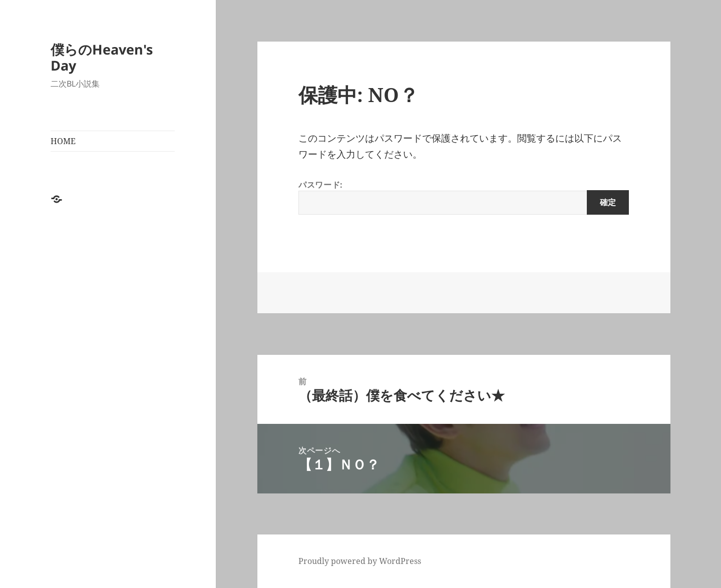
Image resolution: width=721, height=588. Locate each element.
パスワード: (464, 197)
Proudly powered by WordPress (360, 561)
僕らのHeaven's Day (102, 57)
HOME (63, 141)
